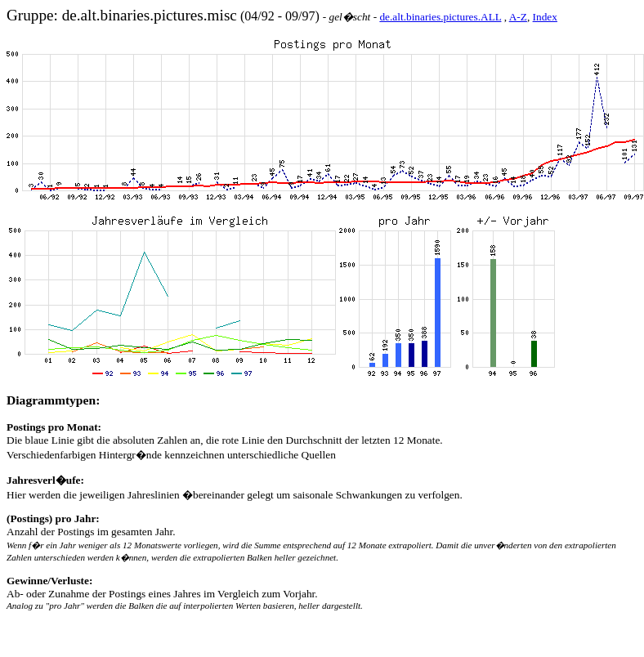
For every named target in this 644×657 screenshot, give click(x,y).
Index (545, 17)
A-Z (518, 17)
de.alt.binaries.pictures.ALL (440, 17)
